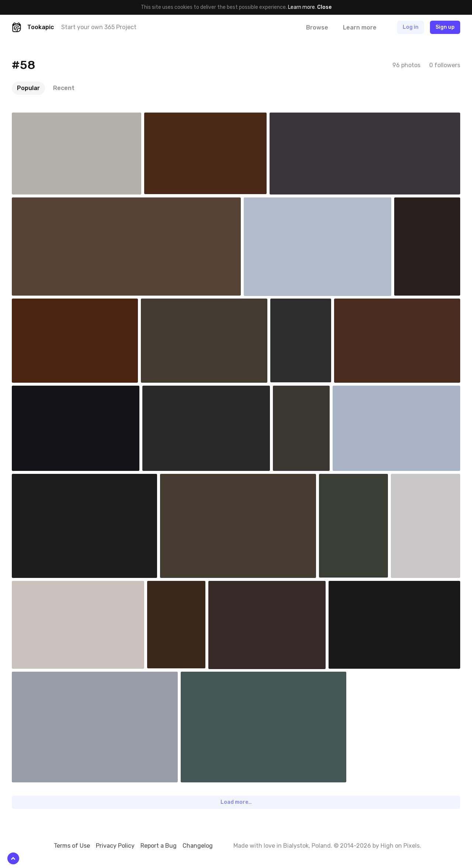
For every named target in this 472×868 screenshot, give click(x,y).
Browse (317, 27)
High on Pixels (400, 846)
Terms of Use (72, 846)
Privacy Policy (115, 846)
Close (324, 7)
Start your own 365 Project (99, 27)
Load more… (236, 802)
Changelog (198, 846)
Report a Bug (159, 846)
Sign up (445, 27)
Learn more (301, 7)
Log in (411, 27)
